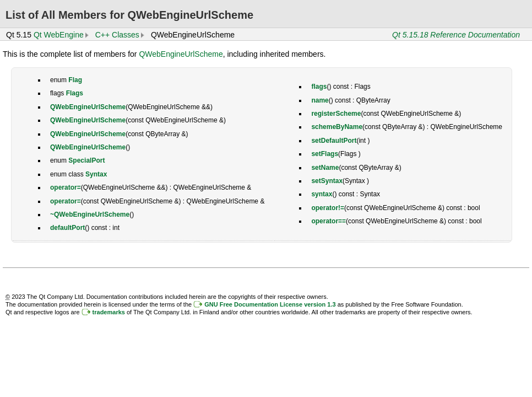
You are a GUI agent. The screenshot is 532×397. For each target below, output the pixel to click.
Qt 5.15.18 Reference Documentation (456, 35)
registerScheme (336, 114)
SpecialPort (86, 160)
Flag (75, 80)
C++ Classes (117, 35)
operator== (329, 221)
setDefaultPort (334, 141)
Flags (75, 93)
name (320, 100)
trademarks (109, 312)
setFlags (325, 154)
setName (325, 168)
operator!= (328, 208)
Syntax (96, 174)
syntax (322, 194)
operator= (66, 187)
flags (319, 87)
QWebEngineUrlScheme (181, 54)
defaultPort (67, 228)
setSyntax (327, 181)
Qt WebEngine (59, 35)
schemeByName (337, 127)
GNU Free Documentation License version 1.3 (270, 304)
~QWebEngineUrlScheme (90, 214)
